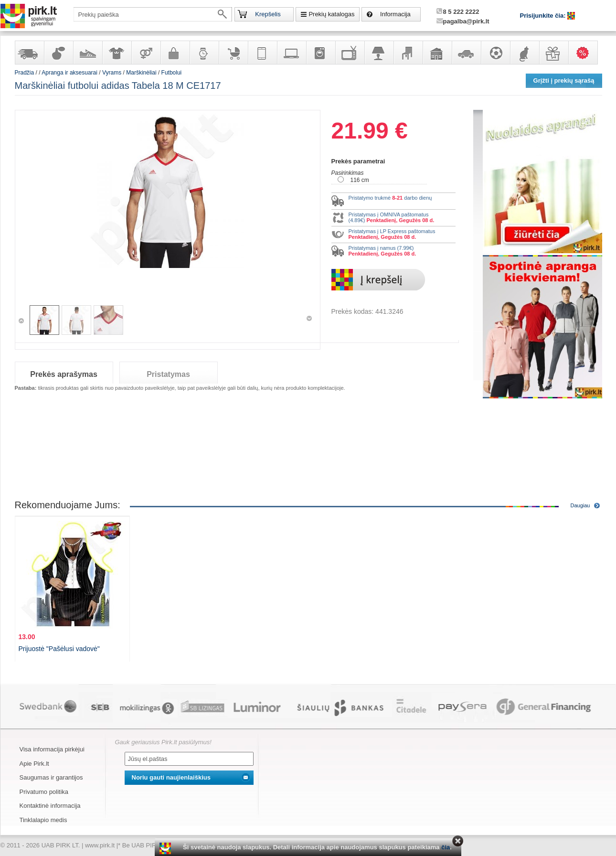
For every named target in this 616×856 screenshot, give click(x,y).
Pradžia (25, 73)
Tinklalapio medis (43, 820)
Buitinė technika (320, 53)
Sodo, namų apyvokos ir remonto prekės (437, 53)
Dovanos (553, 53)
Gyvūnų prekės (524, 53)
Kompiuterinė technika (291, 53)
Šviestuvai (379, 53)
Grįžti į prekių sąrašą (564, 80)
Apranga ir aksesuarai (117, 53)
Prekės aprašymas (64, 374)
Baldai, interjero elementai (408, 53)
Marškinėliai (141, 73)
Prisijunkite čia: (544, 16)
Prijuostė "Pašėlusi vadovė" (59, 649)
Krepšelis (268, 14)
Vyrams (112, 73)
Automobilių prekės (466, 53)
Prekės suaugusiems (146, 53)
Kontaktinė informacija (50, 806)
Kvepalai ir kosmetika (58, 53)
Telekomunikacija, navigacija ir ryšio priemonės (262, 53)
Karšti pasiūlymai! (586, 53)
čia (446, 847)
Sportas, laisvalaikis (495, 53)
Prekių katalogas (331, 14)
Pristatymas (168, 374)
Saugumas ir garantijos (51, 777)
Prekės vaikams (233, 53)
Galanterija (175, 53)
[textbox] (153, 14)
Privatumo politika (44, 792)
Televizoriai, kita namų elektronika (350, 53)
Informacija (395, 14)
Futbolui (172, 73)
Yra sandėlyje (29, 53)
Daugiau (580, 505)
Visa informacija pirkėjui (52, 749)
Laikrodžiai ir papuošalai (204, 53)
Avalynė (87, 53)
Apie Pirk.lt (34, 764)
